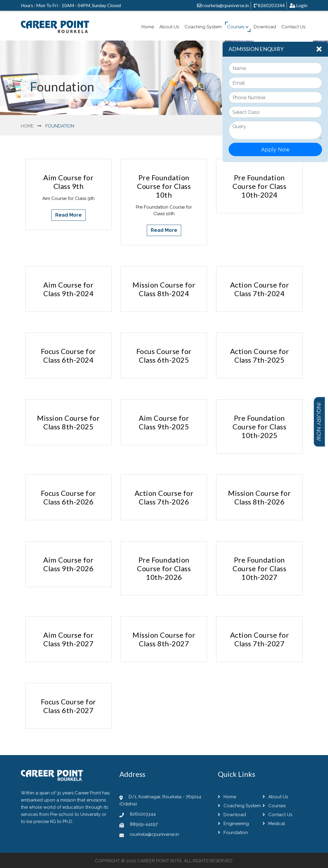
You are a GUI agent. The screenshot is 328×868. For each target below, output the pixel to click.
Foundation (233, 833)
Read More (68, 215)
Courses (238, 27)
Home (148, 27)
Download (265, 27)
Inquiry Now (319, 422)
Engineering (233, 824)
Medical (274, 824)
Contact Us (293, 27)
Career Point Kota (160, 861)
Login (298, 5)
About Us (169, 27)
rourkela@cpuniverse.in (223, 5)
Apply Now (275, 149)
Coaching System (203, 27)
